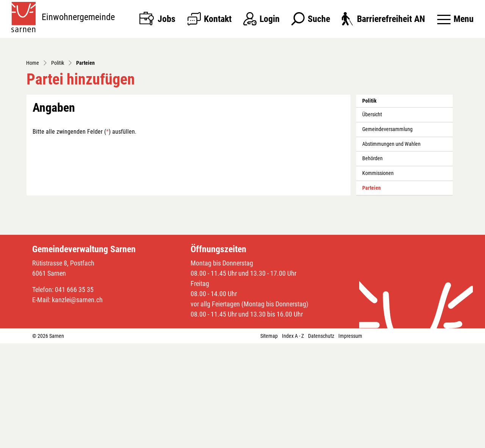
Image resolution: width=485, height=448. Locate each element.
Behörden (372, 263)
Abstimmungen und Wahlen (391, 249)
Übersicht (372, 219)
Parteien (379, 295)
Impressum (350, 440)
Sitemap (269, 440)
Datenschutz (321, 440)
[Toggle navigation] (455, 19)
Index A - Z (293, 440)
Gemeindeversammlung (387, 234)
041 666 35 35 (74, 394)
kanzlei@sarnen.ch (77, 404)
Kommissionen (378, 278)
